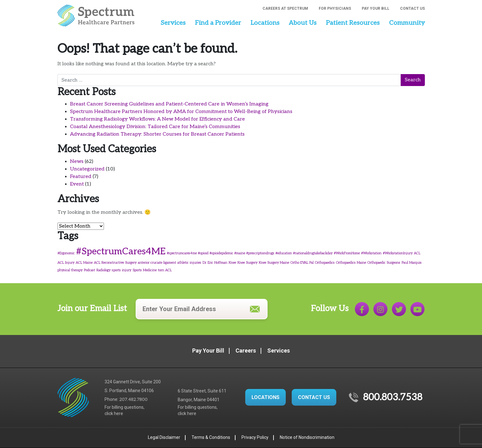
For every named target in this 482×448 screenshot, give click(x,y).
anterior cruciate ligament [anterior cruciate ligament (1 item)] (157, 263)
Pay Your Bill (376, 8)
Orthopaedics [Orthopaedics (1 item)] (325, 263)
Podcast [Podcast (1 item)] (89, 270)
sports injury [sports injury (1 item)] (122, 270)
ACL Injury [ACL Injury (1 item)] (66, 263)
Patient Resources (353, 23)
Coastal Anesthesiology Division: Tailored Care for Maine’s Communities (155, 127)
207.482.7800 (133, 399)
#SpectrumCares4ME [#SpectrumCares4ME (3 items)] (121, 251)
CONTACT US (314, 397)
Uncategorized (87, 169)
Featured (81, 177)
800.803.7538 (393, 397)
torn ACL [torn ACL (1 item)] (165, 270)
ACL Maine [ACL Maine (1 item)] (84, 263)
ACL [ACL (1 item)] (417, 253)
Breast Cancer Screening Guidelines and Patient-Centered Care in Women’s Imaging (169, 104)
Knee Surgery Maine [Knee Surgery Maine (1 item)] (274, 263)
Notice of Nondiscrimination (307, 437)
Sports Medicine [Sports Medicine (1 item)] (145, 270)
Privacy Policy (255, 437)
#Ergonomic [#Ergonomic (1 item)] (66, 253)
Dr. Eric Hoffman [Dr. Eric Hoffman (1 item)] (215, 263)
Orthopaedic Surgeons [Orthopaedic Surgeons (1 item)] (384, 263)
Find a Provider (218, 23)
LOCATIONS (265, 397)
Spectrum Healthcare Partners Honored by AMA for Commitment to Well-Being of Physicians (181, 112)
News (77, 162)
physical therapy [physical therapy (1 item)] (70, 270)
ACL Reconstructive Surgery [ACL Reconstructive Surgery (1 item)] (115, 263)
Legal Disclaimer (164, 437)
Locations (265, 23)
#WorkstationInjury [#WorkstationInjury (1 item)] (398, 253)
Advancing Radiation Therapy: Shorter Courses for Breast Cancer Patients (157, 134)
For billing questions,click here (125, 410)
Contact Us (412, 8)
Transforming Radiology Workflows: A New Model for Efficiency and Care (157, 119)
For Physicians (335, 8)
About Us (303, 23)
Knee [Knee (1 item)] (232, 263)
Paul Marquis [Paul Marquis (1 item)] (412, 263)
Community (407, 23)
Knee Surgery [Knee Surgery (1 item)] (247, 263)
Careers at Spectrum (285, 8)
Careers (246, 351)
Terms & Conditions (211, 437)
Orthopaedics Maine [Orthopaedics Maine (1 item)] (351, 263)
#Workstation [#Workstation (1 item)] (371, 253)
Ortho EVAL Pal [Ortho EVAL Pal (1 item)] (302, 263)
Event (77, 184)
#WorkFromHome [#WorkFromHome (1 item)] (347, 253)
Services (173, 23)
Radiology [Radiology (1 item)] (103, 270)
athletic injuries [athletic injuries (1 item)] (189, 263)
